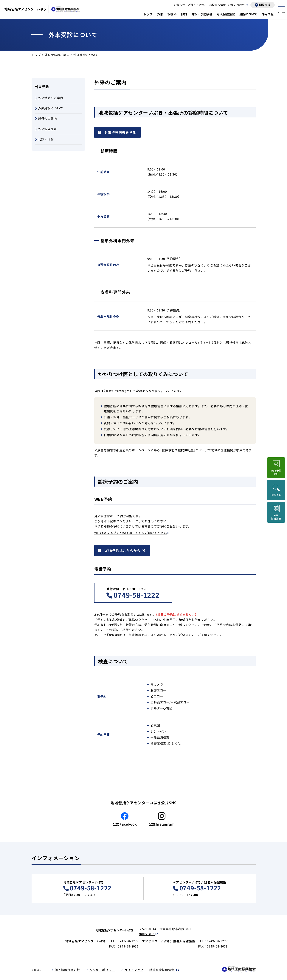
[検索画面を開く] (276, 490)
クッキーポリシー (102, 970)
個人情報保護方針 (67, 970)
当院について (248, 14)
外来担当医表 (46, 129)
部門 (184, 14)
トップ (148, 14)
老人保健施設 (226, 14)
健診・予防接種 (202, 14)
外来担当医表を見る (120, 132)
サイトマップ (134, 970)
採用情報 (268, 14)
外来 (160, 14)
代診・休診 (44, 139)
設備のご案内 (46, 119)
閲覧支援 (265, 5)
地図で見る (147, 934)
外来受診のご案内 (57, 55)
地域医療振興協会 (162, 970)
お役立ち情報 (218, 5)
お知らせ (180, 5)
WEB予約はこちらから (122, 551)
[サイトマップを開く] (281, 9)
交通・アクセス (197, 5)
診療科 (172, 14)
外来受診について (49, 108)
